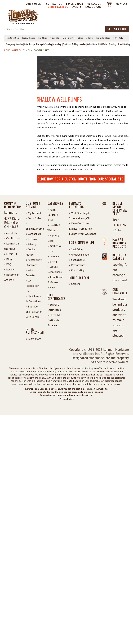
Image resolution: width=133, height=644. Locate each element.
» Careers (74, 284)
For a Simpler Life (82, 242)
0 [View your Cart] (110, 4)
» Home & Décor (54, 238)
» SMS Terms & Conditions (33, 299)
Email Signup (94, 7)
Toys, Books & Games (103, 38)
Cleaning (57, 44)
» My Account (34, 213)
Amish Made (92, 44)
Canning (113, 44)
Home (7, 50)
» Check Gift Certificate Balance (55, 320)
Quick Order (34, 4)
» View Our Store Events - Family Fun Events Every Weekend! (82, 229)
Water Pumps (29, 44)
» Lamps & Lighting (54, 259)
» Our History (12, 238)
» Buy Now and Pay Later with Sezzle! (34, 312)
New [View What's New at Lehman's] (115, 38)
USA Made (103, 44)
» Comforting (77, 270)
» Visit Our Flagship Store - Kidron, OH (80, 216)
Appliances (90, 38)
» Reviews (10, 269)
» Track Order (33, 218)
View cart (122, 4)
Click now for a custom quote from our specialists (81, 179)
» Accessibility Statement (34, 262)
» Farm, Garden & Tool (53, 215)
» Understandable (79, 255)
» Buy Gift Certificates (54, 307)
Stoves (81, 38)
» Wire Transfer (31, 273)
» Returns (31, 239)
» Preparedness (78, 265)
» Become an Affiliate (12, 277)
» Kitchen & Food (54, 248)
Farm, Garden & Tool (13, 38)
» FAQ (8, 264)
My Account (95, 4)
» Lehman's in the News (12, 246)
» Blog (8, 259)
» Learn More (33, 339)
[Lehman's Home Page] (23, 16)
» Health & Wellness (54, 228)
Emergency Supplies (14, 44)
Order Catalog (58, 7)
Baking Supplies (79, 44)
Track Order (74, 4)
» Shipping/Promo (34, 226)
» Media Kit (11, 254)
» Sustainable (77, 260)
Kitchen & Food (55, 38)
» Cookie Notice (31, 252)
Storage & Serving (44, 44)
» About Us (10, 233)
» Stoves (53, 267)
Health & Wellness (29, 38)
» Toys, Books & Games (55, 280)
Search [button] (117, 29)
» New (51, 287)
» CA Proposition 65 (32, 286)
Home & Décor (42, 38)
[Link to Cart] (108, 6)
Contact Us (54, 4)
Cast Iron (67, 44)
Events (77, 7)
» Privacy (31, 244)
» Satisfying (76, 249)
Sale (121, 38)
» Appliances (55, 272)
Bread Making (124, 44)
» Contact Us (33, 234)
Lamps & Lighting (69, 38)
